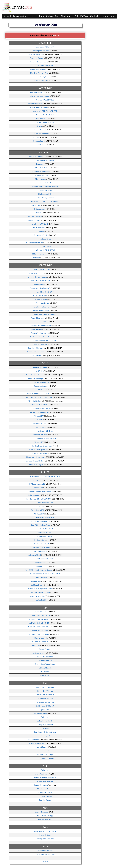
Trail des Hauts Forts (40, 435)
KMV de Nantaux (39, 254)
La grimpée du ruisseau (45, 702)
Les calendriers (21, 16)
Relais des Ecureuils (38, 69)
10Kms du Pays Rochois (45, 198)
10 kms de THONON (45, 781)
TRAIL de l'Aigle (41, 427)
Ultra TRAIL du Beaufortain (41, 525)
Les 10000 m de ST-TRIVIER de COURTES (45, 477)
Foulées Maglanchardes (40, 333)
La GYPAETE (45, 675)
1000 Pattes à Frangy (45, 816)
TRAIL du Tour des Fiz (37, 484)
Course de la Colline (35, 130)
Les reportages (108, 16)
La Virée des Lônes (41, 175)
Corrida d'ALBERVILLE (45, 100)
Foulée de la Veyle (41, 235)
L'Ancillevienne (37, 329)
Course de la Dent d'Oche (41, 616)
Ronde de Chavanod (45, 657)
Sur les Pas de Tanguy (36, 379)
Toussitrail (40, 145)
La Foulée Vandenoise (45, 721)
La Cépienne (36, 205)
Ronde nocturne (40, 386)
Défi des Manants (45, 668)
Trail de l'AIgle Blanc (45, 819)
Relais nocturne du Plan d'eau (39, 412)
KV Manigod (41, 566)
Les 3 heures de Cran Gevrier (45, 732)
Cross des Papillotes (36, 54)
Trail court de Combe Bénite (40, 326)
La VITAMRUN (35, 356)
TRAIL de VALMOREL (45, 503)
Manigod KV (39, 416)
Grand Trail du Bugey (41, 311)
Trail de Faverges (45, 649)
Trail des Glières (45, 246)
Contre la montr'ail (37, 596)
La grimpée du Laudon (45, 758)
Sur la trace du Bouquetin (39, 453)
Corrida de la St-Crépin (40, 168)
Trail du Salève (45, 751)
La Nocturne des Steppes (45, 160)
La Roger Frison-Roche (34, 461)
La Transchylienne (45, 796)
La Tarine (36, 137)
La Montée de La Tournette (40, 337)
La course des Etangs (45, 755)
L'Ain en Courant (41, 638)
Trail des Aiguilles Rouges (39, 288)
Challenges (67, 16)
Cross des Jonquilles (37, 743)
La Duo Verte (40, 506)
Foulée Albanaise (41, 612)
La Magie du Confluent (40, 544)
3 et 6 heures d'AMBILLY (45, 706)
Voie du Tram (33, 273)
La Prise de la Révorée (41, 382)
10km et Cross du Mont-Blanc (39, 627)
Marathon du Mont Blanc (39, 631)
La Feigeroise (40, 563)
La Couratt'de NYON (40, 405)
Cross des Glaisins (37, 58)
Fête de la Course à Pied (39, 73)
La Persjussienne (39, 228)
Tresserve (45, 728)
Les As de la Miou (40, 424)
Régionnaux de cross (45, 851)
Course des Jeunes (41, 785)
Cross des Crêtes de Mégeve (45, 438)
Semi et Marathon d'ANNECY (45, 778)
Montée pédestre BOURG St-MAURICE (45, 574)
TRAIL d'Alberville (39, 296)
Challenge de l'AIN (45, 194)
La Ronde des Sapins (40, 367)
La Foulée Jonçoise (33, 375)
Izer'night (40, 164)
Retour (57, 35)
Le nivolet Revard (41, 747)
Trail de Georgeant (40, 551)
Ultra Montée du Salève (45, 789)
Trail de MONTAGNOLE (45, 122)
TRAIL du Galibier (34, 401)
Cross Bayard (40, 119)
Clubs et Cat (52, 16)
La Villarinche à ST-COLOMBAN (39, 499)
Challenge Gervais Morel (41, 548)
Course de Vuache (42, 812)
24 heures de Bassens (45, 66)
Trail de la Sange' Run (37, 92)
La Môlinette (35, 258)
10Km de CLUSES (45, 793)
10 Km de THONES (45, 533)
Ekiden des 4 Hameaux (40, 172)
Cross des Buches (39, 141)
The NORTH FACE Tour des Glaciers (39, 570)
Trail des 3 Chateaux (35, 348)
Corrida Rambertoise (35, 104)
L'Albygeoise (45, 770)
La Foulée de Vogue (36, 465)
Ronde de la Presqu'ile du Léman (40, 589)
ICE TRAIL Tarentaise (39, 521)
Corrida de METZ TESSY (45, 47)
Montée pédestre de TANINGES (41, 491)
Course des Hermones (41, 134)
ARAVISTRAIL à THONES (39, 619)
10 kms (39, 126)
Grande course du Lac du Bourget (45, 187)
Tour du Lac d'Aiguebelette (45, 664)
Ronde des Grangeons (35, 352)
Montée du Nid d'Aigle (45, 529)
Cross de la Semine (35, 157)
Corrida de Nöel (41, 81)
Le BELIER (40, 371)
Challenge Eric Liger (41, 307)
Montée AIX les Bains (40, 344)
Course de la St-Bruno (35, 243)
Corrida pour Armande (41, 51)
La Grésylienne (39, 284)
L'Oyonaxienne (40, 209)
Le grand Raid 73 (45, 710)
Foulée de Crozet (45, 239)
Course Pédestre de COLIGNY (45, 341)
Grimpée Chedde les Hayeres (45, 314)
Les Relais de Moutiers (45, 183)
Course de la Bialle (40, 299)
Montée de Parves (41, 713)
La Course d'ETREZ (45, 431)
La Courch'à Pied (35, 555)
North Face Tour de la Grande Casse (39, 397)
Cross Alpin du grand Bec (39, 450)
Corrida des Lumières (38, 62)
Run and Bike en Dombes (40, 592)
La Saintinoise (35, 645)
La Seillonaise (36, 213)
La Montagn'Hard (34, 581)
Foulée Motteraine (38, 318)
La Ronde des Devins (41, 303)
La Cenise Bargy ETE (37, 510)
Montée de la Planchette (35, 457)
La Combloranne (39, 653)
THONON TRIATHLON (45, 518)
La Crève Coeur (40, 540)
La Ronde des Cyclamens (42, 446)
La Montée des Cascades (45, 559)
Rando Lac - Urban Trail (45, 687)
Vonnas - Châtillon (41, 322)
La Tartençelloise (45, 736)
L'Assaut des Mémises (40, 642)
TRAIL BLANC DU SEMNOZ (45, 831)
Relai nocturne (34, 495)
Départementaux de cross (45, 854)
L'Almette (39, 420)
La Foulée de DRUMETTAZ (45, 250)
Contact (94, 16)
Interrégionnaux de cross (45, 839)
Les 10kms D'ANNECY (45, 292)
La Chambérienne (39, 179)
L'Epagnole (41, 231)
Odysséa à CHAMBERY (45, 695)
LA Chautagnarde (35, 217)
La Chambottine (34, 740)
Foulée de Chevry (45, 190)
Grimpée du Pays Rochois (37, 277)
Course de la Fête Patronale (40, 281)
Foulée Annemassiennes (39, 107)
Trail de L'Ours (33, 220)
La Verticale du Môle (45, 698)
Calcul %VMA (81, 16)
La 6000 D (36, 480)
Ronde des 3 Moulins (45, 691)
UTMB (39, 390)
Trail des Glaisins (45, 800)
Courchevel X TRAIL (45, 536)
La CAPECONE (41, 774)
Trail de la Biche (41, 578)
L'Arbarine (45, 672)
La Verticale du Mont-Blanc (39, 634)
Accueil (7, 16)
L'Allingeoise (45, 717)
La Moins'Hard (37, 585)
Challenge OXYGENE (40, 224)
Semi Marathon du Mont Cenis (38, 394)
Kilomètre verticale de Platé (42, 409)
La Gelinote (38, 488)
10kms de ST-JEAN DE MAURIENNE (45, 202)
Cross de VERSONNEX (45, 115)
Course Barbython (41, 77)
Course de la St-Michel (42, 270)
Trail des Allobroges (45, 660)
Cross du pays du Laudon (40, 96)
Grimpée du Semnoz (45, 725)
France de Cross (45, 835)
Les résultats (37, 16)
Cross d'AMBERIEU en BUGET (45, 111)
